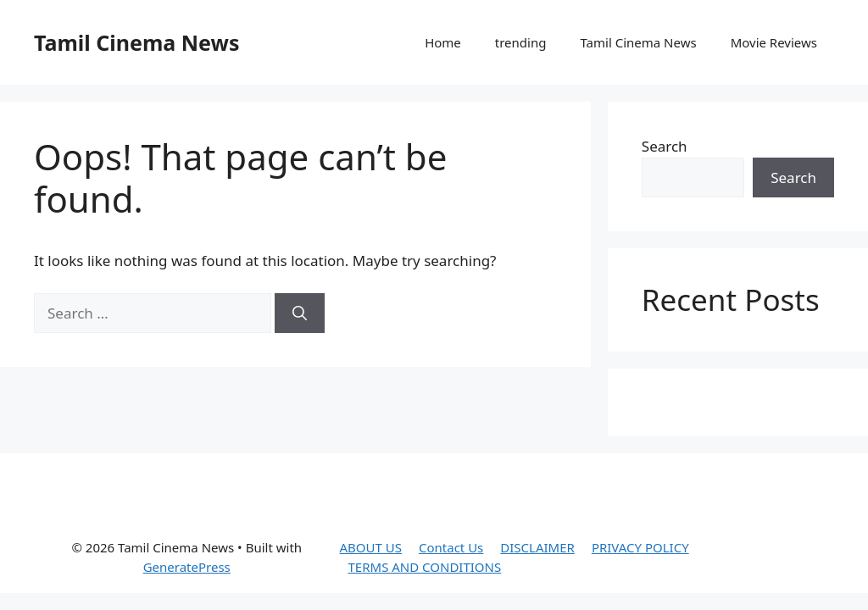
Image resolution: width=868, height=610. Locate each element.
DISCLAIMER (537, 547)
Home (443, 42)
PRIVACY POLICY (640, 547)
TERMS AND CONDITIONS (425, 567)
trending (521, 42)
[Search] (300, 313)
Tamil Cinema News (136, 42)
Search (665, 146)
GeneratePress (187, 567)
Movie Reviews (774, 42)
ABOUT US (371, 547)
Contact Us (451, 547)
